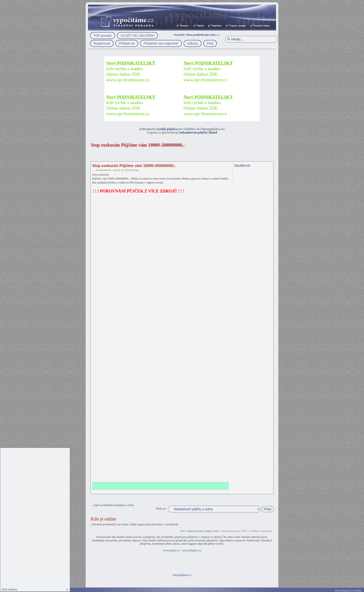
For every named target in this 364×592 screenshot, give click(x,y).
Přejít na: (161, 509)
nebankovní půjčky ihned (198, 132)
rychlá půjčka (167, 129)
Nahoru (271, 491)
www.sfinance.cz (192, 550)
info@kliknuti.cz (182, 575)
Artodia (357, 590)
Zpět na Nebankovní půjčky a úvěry (114, 505)
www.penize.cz (171, 550)
